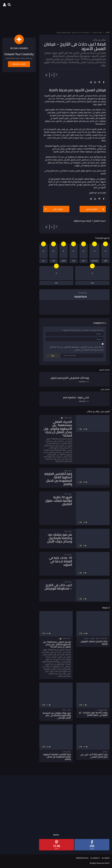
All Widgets (95, 858)
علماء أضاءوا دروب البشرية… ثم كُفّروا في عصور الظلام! (93, 714)
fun (74, 261)
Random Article (82, 858)
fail (84, 261)
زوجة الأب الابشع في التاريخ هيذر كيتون (70, 378)
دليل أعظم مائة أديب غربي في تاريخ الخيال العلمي (94, 756)
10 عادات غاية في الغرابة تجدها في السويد (61, 561)
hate (106, 261)
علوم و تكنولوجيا (102, 710)
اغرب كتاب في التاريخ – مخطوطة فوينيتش (58, 587)
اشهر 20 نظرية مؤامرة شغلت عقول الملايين (59, 500)
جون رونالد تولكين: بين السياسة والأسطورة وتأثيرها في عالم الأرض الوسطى (57, 715)
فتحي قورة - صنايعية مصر (76, 397)
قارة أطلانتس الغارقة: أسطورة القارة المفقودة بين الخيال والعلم (58, 479)
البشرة (98, 638)
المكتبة (105, 752)
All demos (106, 858)
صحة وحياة (104, 638)
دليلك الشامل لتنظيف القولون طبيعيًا (94, 643)
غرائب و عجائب (99, 40)
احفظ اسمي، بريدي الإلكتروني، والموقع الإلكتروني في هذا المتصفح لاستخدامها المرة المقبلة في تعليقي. (76, 348)
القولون (92, 638)
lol (43, 261)
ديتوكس (86, 638)
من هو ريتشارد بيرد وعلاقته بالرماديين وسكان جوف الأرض (60, 538)
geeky (64, 261)
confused (94, 261)
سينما (64, 710)
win (56, 283)
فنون (69, 710)
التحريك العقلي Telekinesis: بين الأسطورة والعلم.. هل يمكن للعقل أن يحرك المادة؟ (58, 429)
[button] (9, 5)
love (54, 261)
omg (92, 283)
